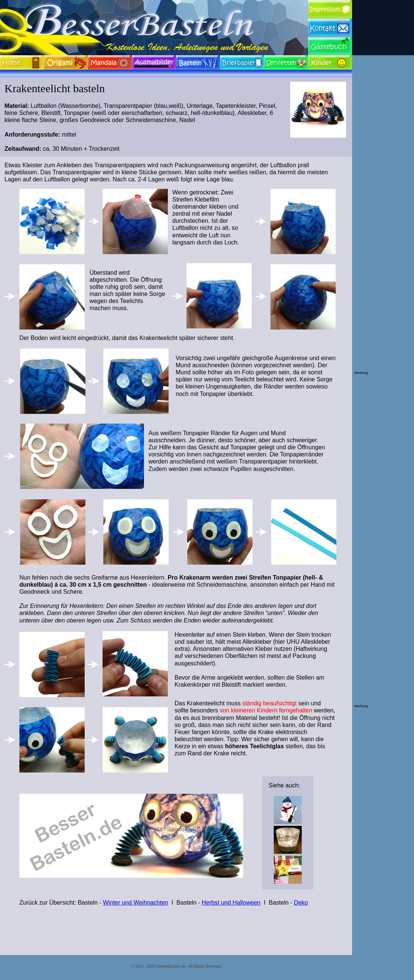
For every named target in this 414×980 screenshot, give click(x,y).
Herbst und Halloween (231, 903)
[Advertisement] (384, 259)
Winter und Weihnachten (136, 903)
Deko (301, 903)
